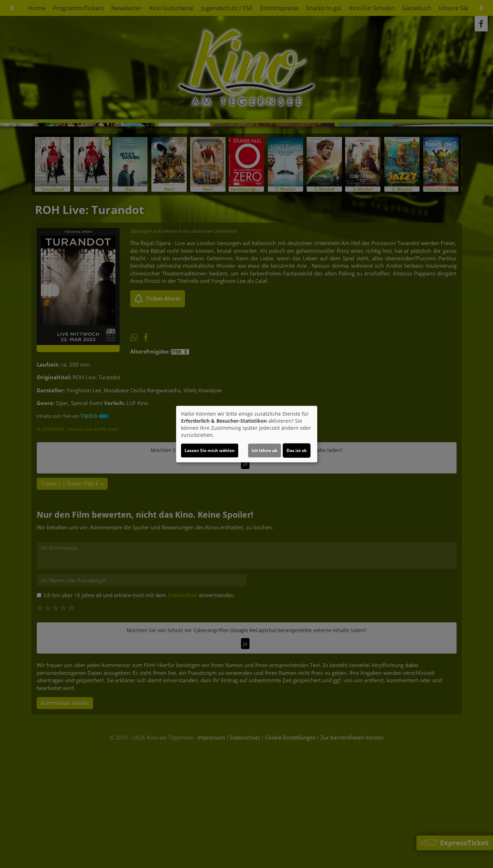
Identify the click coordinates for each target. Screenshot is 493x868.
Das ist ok (297, 450)
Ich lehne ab (264, 450)
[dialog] (247, 434)
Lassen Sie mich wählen (210, 450)
